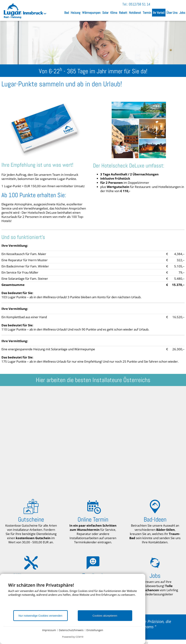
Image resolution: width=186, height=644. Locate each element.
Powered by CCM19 (73, 637)
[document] (73, 596)
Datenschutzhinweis (71, 630)
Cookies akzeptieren (105, 616)
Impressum (49, 630)
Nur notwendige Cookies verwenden (40, 616)
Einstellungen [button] (95, 630)
